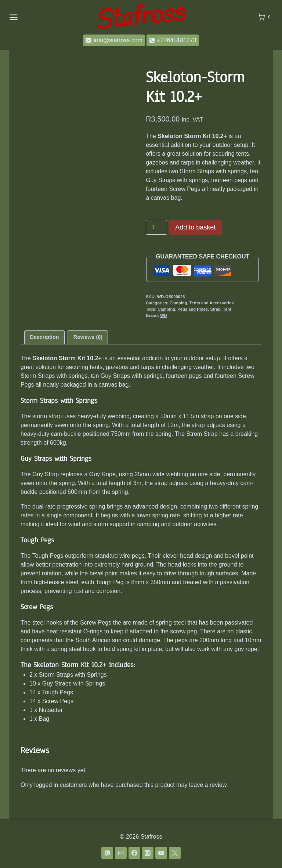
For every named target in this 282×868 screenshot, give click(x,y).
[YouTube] (161, 853)
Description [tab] (44, 337)
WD (164, 315)
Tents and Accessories (212, 303)
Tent (227, 309)
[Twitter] (175, 853)
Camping (178, 303)
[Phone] (107, 853)
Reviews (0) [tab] (88, 337)
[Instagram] (148, 853)
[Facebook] (134, 853)
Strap (215, 309)
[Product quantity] (156, 227)
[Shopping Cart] (265, 17)
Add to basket (195, 227)
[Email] (121, 853)
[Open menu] (14, 17)
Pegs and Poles (193, 309)
